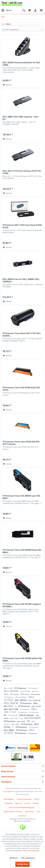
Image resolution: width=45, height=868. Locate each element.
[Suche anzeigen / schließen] (24, 10)
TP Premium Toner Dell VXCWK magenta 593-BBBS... (22, 605)
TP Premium (21, 688)
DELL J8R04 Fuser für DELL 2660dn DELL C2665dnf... (21, 280)
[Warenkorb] (41, 10)
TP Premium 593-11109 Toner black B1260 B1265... (22, 226)
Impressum (23, 816)
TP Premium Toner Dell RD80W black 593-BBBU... (22, 551)
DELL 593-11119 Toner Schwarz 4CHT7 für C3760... (22, 172)
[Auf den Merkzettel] (7, 85)
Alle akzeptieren (28, 858)
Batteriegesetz (9, 799)
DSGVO (37, 799)
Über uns (18, 803)
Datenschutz (30, 812)
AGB (38, 812)
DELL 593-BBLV (21, 697)
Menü (6, 10)
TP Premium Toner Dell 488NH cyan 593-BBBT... (21, 497)
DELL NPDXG (21, 700)
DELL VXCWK (36, 706)
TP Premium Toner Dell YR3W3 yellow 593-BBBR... (22, 660)
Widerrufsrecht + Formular (13, 812)
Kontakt (27, 803)
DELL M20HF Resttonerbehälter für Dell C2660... (21, 64)
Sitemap (36, 803)
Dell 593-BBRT (33, 718)
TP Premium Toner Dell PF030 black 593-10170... (21, 389)
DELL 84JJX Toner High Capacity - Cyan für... (20, 118)
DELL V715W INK (34, 700)
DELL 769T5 (9, 688)
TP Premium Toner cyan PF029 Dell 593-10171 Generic (21, 443)
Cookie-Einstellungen (24, 799)
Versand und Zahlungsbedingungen (22, 807)
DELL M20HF (11, 691)
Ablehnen (14, 858)
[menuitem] (6, 10)
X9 (5, 715)
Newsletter (9, 803)
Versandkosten (8, 791)
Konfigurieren (22, 864)
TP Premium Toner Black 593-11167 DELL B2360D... (22, 335)
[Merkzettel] (29, 10)
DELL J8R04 (9, 730)
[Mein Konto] (35, 10)
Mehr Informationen (31, 851)
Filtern (7, 24)
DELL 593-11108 (11, 709)
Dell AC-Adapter (27, 715)
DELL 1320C (21, 721)
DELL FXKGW (25, 691)
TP (16, 706)
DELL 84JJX (15, 724)
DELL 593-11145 (16, 718)
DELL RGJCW (11, 703)
